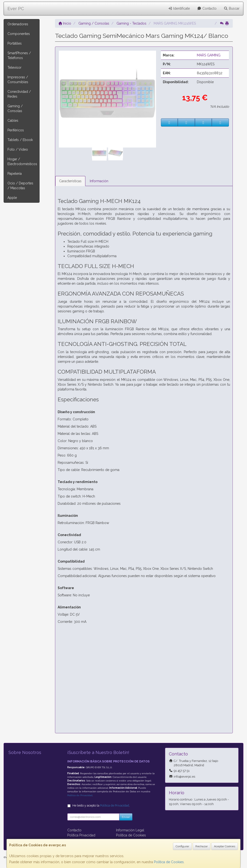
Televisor (14, 67)
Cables (13, 121)
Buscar (232, 8)
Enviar (126, 817)
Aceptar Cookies (225, 846)
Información (99, 181)
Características (70, 181)
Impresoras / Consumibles (18, 80)
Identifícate (179, 8)
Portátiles (15, 43)
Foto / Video (18, 149)
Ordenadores (18, 24)
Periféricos (16, 130)
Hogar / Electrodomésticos (22, 161)
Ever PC (16, 9)
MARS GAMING (209, 55)
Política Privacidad (81, 835)
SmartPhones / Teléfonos (19, 55)
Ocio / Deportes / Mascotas (20, 186)
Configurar (182, 846)
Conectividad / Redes (19, 94)
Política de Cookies (169, 862)
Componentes (19, 34)
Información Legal (130, 830)
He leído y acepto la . (101, 805)
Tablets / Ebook (20, 140)
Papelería (15, 174)
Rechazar (202, 846)
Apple (12, 198)
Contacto (207, 8)
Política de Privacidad (80, 795)
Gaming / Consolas (15, 108)
